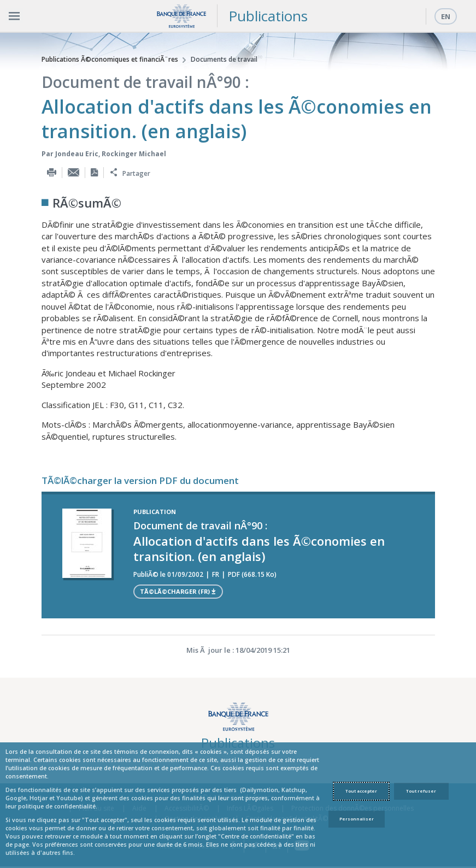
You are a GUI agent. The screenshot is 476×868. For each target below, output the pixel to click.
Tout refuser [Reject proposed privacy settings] (421, 791)
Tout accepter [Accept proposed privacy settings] (361, 791)
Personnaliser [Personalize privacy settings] (357, 819)
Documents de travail (224, 59)
